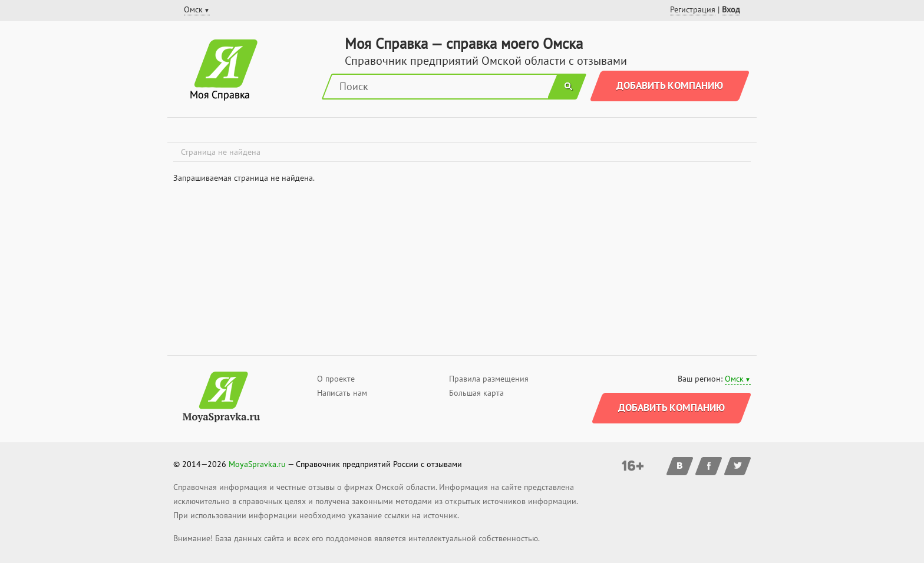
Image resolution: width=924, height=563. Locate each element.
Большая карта (476, 393)
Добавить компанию (670, 85)
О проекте (336, 379)
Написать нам (342, 393)
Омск (734, 379)
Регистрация (693, 9)
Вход (731, 9)
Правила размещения (489, 379)
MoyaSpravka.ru (257, 464)
